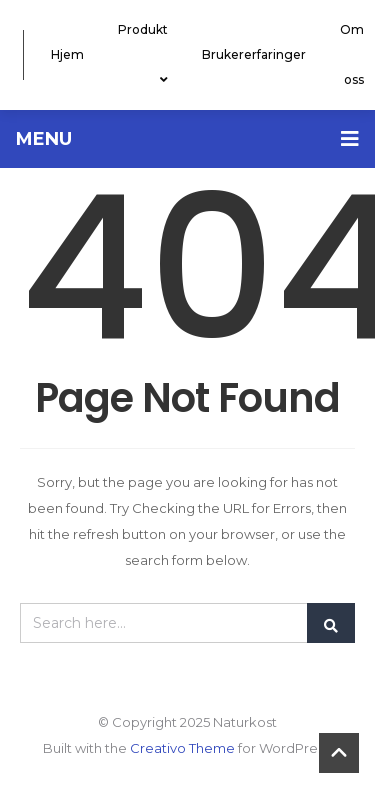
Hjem (67, 54)
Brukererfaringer (254, 54)
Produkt (143, 54)
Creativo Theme (182, 748)
